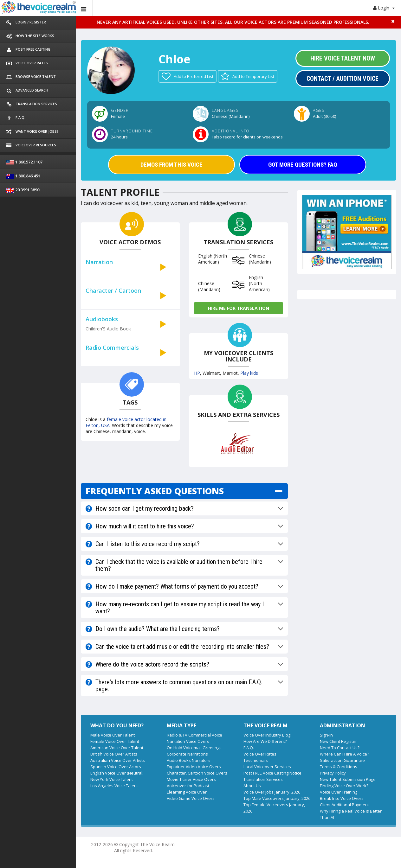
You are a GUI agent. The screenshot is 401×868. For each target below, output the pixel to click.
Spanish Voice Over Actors (116, 767)
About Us (252, 786)
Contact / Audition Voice (343, 79)
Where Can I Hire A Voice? (344, 754)
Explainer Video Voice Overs (194, 767)
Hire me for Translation (239, 308)
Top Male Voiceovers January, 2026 (277, 798)
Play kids (249, 373)
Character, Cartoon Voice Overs (197, 773)
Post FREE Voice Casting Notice (272, 773)
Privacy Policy (333, 773)
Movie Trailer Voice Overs (191, 779)
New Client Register (338, 741)
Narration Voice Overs (188, 741)
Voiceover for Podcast (188, 786)
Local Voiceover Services (267, 767)
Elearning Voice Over (187, 792)
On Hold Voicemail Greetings (194, 748)
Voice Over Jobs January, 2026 (272, 792)
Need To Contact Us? (340, 748)
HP (197, 373)
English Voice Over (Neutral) (117, 773)
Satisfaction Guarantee (342, 760)
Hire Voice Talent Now (343, 58)
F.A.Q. (249, 748)
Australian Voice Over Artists (118, 760)
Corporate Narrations (187, 754)
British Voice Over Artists (114, 754)
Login (384, 8)
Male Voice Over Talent (113, 735)
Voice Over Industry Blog (267, 735)
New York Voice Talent (112, 779)
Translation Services (263, 779)
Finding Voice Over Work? (344, 786)
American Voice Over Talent (117, 748)
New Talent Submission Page (348, 779)
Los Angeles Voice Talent (114, 786)
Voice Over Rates (260, 754)
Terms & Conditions (339, 767)
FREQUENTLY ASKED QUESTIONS (155, 491)
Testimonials (256, 760)
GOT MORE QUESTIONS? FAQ (303, 165)
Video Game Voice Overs (191, 798)
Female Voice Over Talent (115, 741)
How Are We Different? (265, 741)
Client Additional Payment (344, 805)
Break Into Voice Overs (342, 798)
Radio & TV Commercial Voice (194, 735)
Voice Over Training (339, 792)
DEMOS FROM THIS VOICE (171, 165)
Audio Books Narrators (189, 760)
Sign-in (326, 735)
